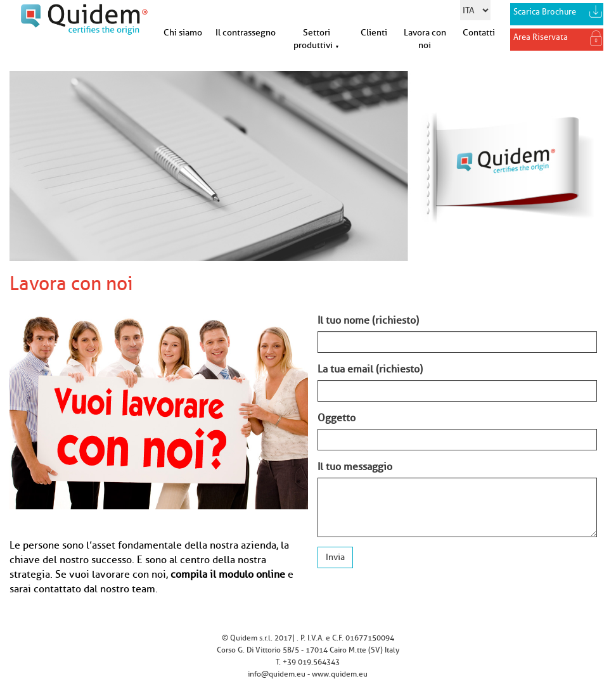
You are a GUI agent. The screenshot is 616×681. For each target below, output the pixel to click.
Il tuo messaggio (355, 467)
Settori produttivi (316, 39)
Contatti (479, 33)
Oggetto (337, 418)
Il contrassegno (246, 33)
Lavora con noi (425, 39)
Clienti (374, 33)
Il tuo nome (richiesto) (368, 321)
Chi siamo (183, 33)
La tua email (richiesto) (370, 369)
